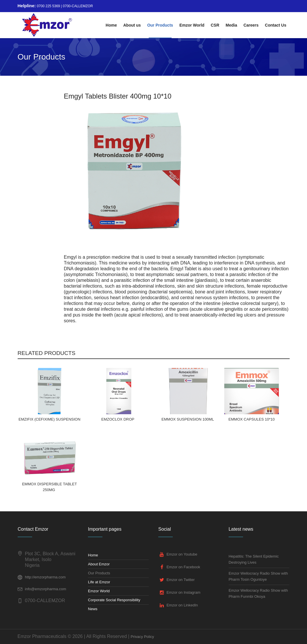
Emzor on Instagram (183, 592)
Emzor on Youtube (182, 554)
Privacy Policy (142, 637)
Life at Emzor (99, 582)
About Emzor (99, 564)
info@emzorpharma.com (46, 589)
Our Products (99, 573)
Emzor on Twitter (180, 580)
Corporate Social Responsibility (114, 600)
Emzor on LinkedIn (182, 605)
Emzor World (99, 591)
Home (93, 555)
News (93, 609)
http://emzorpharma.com (45, 577)
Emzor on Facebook (183, 567)
